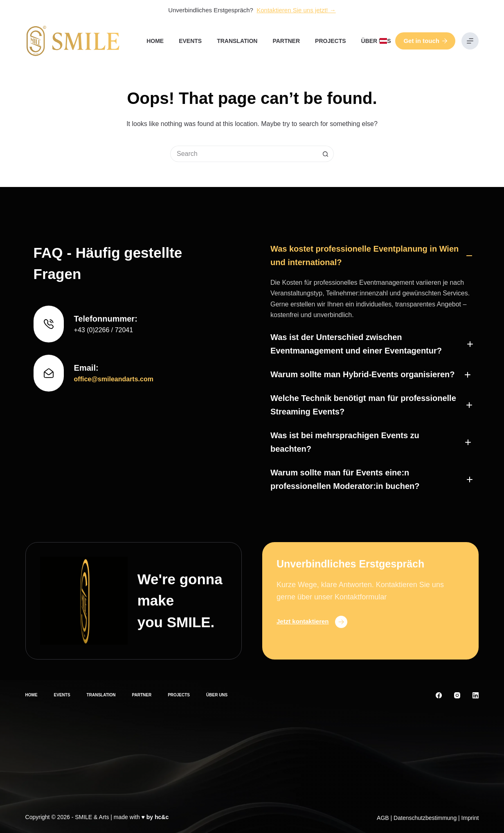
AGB (383, 818)
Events (190, 41)
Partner (286, 41)
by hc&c (157, 817)
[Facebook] (439, 695)
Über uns (376, 41)
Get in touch (425, 41)
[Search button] (326, 154)
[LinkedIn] (476, 695)
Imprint (470, 818)
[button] (383, 41)
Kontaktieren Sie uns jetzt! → (296, 10)
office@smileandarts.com (114, 379)
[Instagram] (457, 695)
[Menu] (470, 41)
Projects (330, 41)
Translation (237, 41)
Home (155, 41)
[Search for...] (244, 154)
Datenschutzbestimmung (425, 818)
